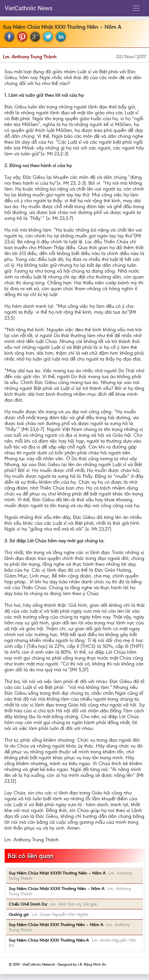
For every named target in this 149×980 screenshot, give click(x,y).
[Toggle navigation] (136, 8)
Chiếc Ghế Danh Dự (28, 904)
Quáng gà (19, 914)
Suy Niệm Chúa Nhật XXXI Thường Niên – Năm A (56, 925)
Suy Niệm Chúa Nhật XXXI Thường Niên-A (49, 940)
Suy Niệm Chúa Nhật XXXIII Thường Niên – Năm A (57, 873)
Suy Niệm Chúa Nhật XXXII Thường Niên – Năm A (57, 889)
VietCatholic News (29, 8)
